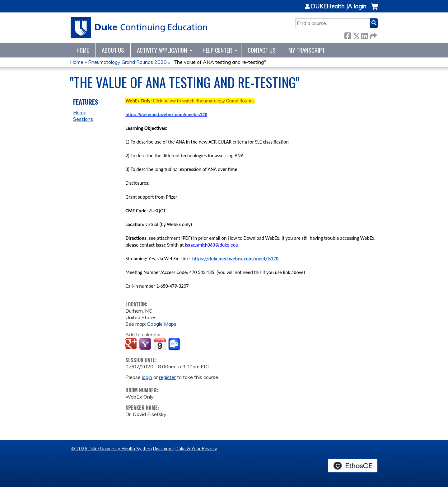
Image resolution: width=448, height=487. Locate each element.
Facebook (348, 35)
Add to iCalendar (160, 344)
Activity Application (162, 50)
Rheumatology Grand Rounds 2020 (127, 62)
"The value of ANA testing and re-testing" (219, 62)
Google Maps (162, 324)
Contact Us (262, 50)
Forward (373, 35)
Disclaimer (164, 449)
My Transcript (307, 50)
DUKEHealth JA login (338, 7)
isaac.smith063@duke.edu (212, 245)
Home (83, 50)
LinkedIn (364, 35)
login (147, 377)
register (167, 377)
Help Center (217, 50)
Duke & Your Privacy (196, 449)
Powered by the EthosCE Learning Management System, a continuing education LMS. (353, 466)
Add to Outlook (175, 344)
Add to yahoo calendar (146, 344)
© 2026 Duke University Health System (112, 449)
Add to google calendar (132, 344)
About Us (113, 50)
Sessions (83, 119)
